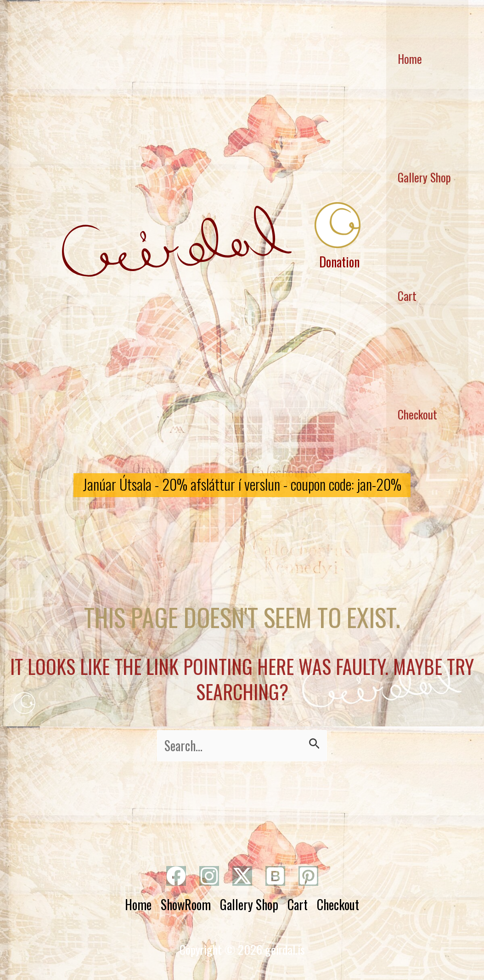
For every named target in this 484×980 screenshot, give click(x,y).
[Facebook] (176, 876)
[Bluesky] (275, 876)
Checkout (417, 414)
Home (138, 904)
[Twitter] (242, 876)
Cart (407, 296)
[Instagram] (209, 876)
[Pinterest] (308, 876)
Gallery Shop (424, 177)
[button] (242, 485)
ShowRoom (186, 904)
